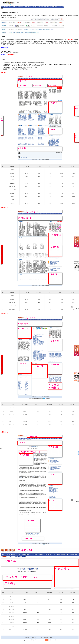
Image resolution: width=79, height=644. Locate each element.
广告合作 (40, 637)
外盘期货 (52, 7)
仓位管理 (39, 7)
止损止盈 (34, 7)
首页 (2, 7)
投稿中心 (34, 637)
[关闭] (78, 308)
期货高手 (30, 7)
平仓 (26, 7)
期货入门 (6, 7)
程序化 (48, 7)
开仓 (23, 7)
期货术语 (15, 7)
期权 (56, 7)
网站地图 (46, 637)
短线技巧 (20, 7)
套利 (42, 7)
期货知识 (11, 7)
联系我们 (28, 637)
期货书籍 (59, 7)
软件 (63, 7)
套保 (45, 7)
